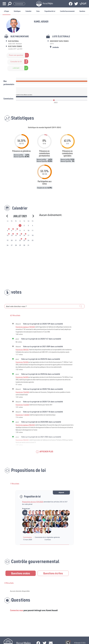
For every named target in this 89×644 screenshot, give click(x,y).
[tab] (20, 226)
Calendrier (28, 11)
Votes (38, 11)
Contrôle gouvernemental (67, 11)
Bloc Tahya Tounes (15, 46)
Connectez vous (17, 610)
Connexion (19, 4)
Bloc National (14, 41)
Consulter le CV (16, 62)
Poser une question (16, 55)
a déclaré (16, 68)
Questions (82, 11)
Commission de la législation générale (47, 537)
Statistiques (17, 11)
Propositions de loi (50, 11)
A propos (6, 11)
